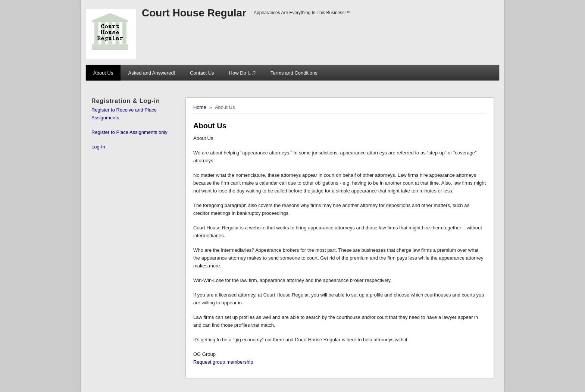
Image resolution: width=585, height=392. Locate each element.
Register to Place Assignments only (129, 132)
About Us (103, 73)
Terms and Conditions (294, 73)
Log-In (98, 147)
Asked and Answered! (151, 73)
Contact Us (202, 73)
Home (200, 107)
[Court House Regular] (218, 34)
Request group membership (223, 362)
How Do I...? (243, 73)
